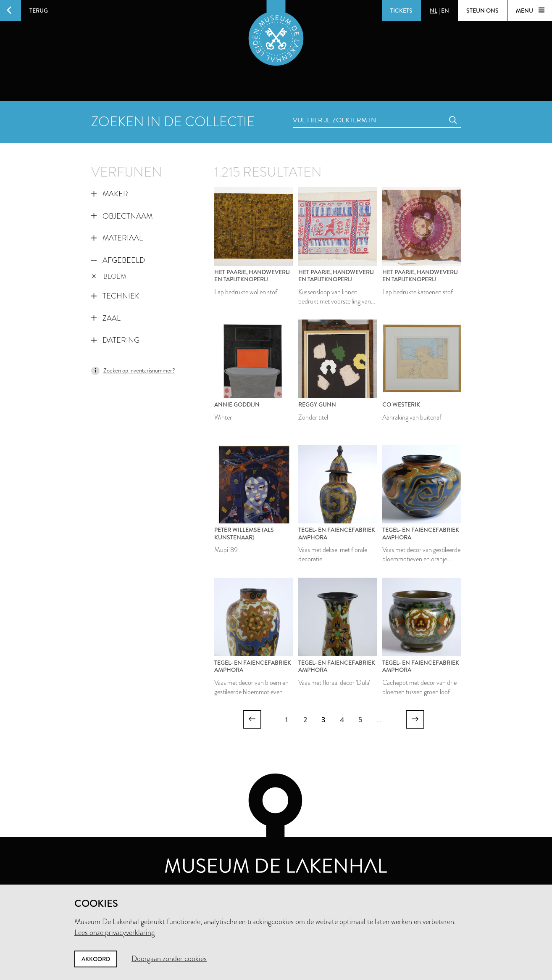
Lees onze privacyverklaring (114, 932)
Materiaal (117, 238)
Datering (115, 340)
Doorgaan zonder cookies (169, 959)
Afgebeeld (118, 260)
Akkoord (96, 959)
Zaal (106, 318)
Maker (110, 194)
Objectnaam (122, 216)
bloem (109, 276)
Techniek (115, 296)
